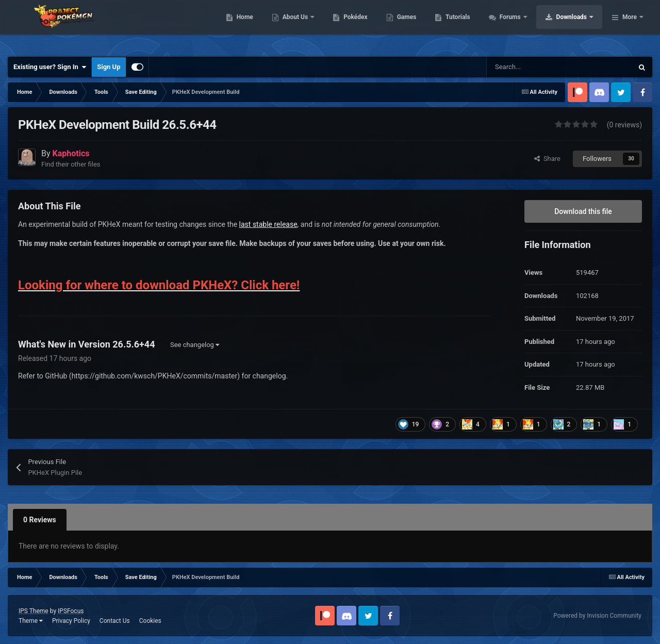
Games (472, 26)
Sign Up (109, 67)
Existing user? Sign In (50, 67)
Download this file (583, 211)
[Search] (538, 67)
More (630, 26)
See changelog (195, 345)
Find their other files (71, 164)
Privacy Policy (71, 621)
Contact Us (115, 621)
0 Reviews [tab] (40, 520)
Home (310, 26)
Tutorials (523, 26)
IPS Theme (34, 611)
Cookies (150, 621)
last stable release (268, 224)
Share (547, 159)
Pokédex (421, 26)
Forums (576, 26)
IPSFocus (71, 611)
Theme (31, 621)
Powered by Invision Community (597, 616)
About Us (361, 26)
